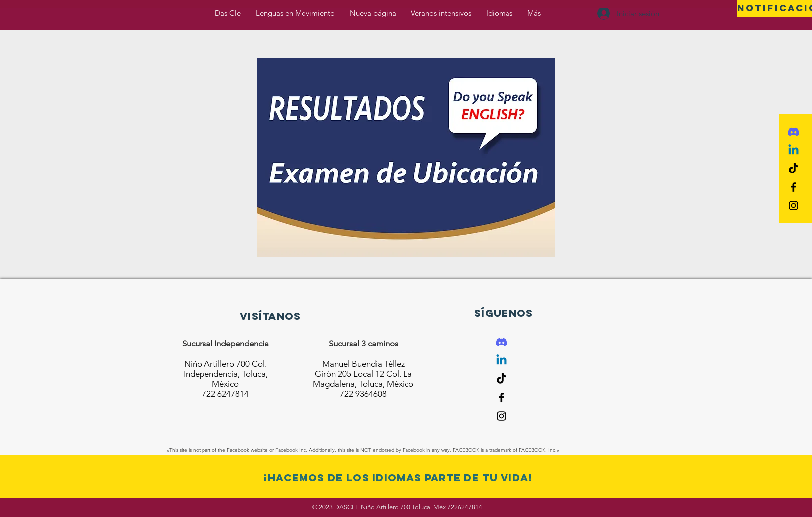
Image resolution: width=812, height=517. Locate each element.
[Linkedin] (793, 150)
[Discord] (793, 132)
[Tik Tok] (793, 169)
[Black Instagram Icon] (793, 206)
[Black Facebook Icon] (793, 187)
